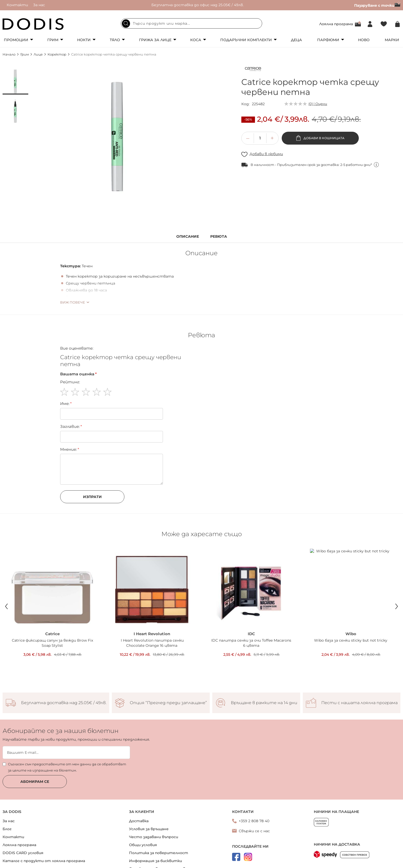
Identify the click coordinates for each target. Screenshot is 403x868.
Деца (296, 40)
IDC (251, 634)
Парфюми (328, 40)
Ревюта (219, 237)
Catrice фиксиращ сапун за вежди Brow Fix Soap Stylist (52, 643)
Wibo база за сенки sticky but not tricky (351, 640)
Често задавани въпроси (154, 837)
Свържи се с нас (254, 831)
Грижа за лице (155, 40)
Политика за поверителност (159, 853)
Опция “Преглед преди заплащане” (168, 703)
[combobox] (191, 23)
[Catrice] (253, 70)
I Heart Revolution (152, 634)
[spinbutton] (260, 138)
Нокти (84, 40)
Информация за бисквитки (155, 861)
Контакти (17, 5)
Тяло (115, 40)
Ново (364, 40)
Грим (53, 40)
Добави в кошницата (324, 138)
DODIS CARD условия (23, 853)
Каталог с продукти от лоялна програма (44, 861)
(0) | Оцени (318, 104)
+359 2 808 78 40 (254, 821)
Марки (392, 40)
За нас (39, 5)
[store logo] (33, 24)
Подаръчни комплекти (246, 40)
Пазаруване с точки (377, 5)
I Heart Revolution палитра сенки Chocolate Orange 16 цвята (152, 643)
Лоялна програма (336, 24)
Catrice (52, 634)
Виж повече (73, 302)
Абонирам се (35, 782)
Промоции (16, 40)
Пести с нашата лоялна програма (359, 703)
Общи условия (143, 845)
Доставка (139, 821)
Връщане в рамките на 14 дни (264, 703)
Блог (7, 829)
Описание (188, 237)
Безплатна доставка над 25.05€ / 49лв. (64, 703)
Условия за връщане (149, 829)
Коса (196, 40)
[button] (15, 82)
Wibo (351, 634)
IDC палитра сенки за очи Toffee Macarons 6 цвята (251, 643)
